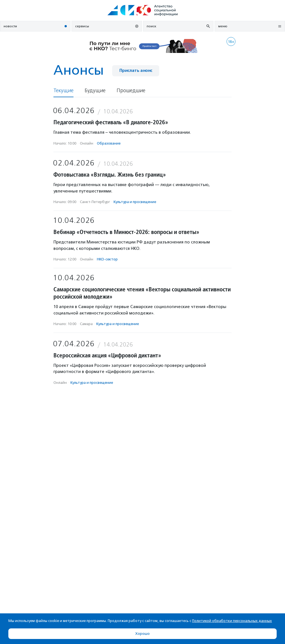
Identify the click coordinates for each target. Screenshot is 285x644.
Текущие (63, 91)
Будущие (95, 91)
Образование (109, 143)
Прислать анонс (136, 71)
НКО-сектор (107, 259)
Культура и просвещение (135, 202)
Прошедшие (131, 91)
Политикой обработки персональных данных (232, 621)
